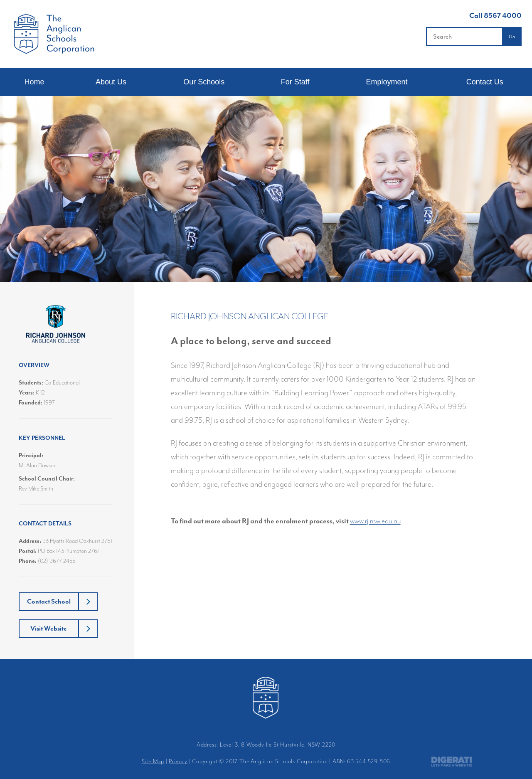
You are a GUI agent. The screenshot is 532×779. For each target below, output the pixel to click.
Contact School (49, 602)
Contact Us (485, 82)
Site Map (153, 761)
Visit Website (49, 629)
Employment (387, 82)
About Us (111, 82)
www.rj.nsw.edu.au (375, 521)
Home (34, 82)
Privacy (178, 761)
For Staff (295, 82)
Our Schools (204, 82)
